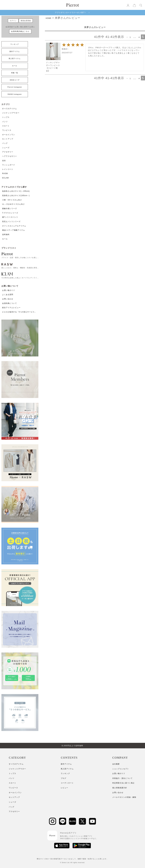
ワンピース (7, 130)
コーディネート (67, 783)
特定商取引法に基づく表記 (123, 783)
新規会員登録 (26, 21)
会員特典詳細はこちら (20, 31)
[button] (127, 37)
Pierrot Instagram (15, 87)
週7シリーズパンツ (10, 217)
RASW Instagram (15, 94)
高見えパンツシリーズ (11, 222)
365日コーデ (15, 80)
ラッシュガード (9, 165)
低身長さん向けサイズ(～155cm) (16, 191)
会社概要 (116, 764)
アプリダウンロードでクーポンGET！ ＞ (73, 13)
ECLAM (5, 178)
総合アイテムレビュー (11, 308)
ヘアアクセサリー (9, 156)
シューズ (6, 148)
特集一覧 (15, 73)
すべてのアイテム (9, 109)
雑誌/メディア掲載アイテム (13, 230)
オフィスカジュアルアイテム (14, 226)
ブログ (64, 778)
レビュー (64, 788)
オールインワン (9, 135)
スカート (6, 126)
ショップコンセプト (121, 769)
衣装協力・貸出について (122, 778)
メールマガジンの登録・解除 (124, 797)
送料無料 (6, 235)
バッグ (5, 143)
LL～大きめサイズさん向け (13, 204)
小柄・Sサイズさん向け (12, 200)
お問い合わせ (8, 299)
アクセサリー (8, 152)
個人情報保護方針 (120, 788)
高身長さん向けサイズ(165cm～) (16, 196)
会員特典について (9, 303)
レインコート (8, 169)
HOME (48, 18)
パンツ (5, 122)
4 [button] (139, 37)
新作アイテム (15, 51)
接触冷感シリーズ (9, 209)
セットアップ (8, 139)
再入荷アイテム (15, 58)
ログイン (13, 21)
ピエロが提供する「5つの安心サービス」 (19, 312)
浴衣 (4, 161)
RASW (5, 173)
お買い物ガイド (9, 290)
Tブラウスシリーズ (10, 213)
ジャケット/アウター (11, 113)
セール (15, 66)
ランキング (15, 44)
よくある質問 (8, 295)
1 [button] (130, 37)
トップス (6, 117)
